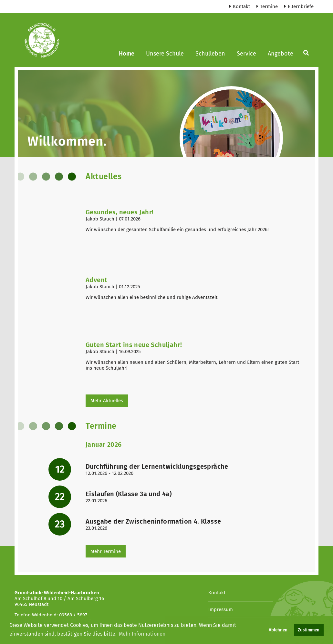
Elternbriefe (299, 6)
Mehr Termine (106, 551)
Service (246, 54)
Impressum (221, 609)
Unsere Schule (165, 54)
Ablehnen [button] (278, 630)
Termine (267, 6)
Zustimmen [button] (309, 630)
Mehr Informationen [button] (142, 634)
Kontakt (240, 6)
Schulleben (210, 54)
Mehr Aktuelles (107, 401)
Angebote (281, 54)
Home (127, 54)
